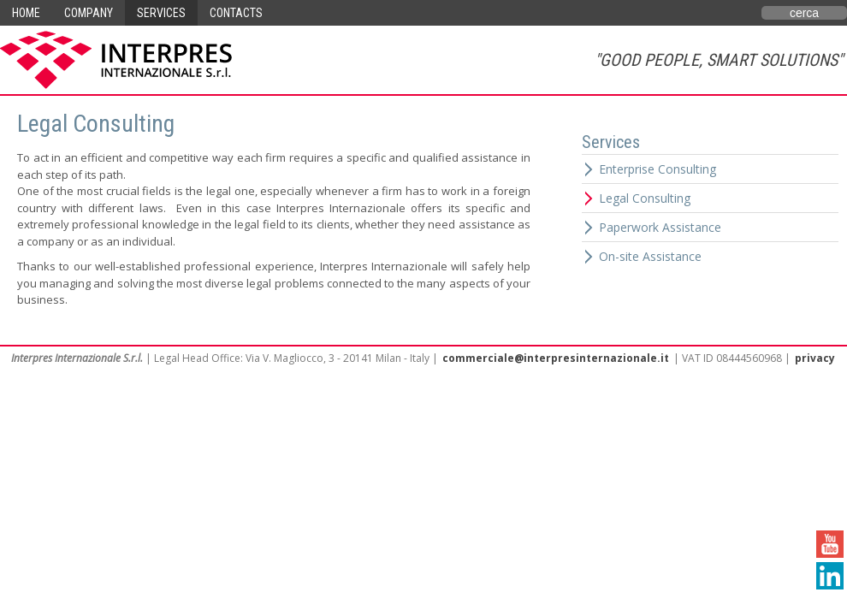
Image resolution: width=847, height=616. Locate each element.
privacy (815, 358)
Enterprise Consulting (657, 169)
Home (26, 13)
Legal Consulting (645, 198)
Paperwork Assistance (660, 227)
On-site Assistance (650, 256)
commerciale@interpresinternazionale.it (556, 358)
